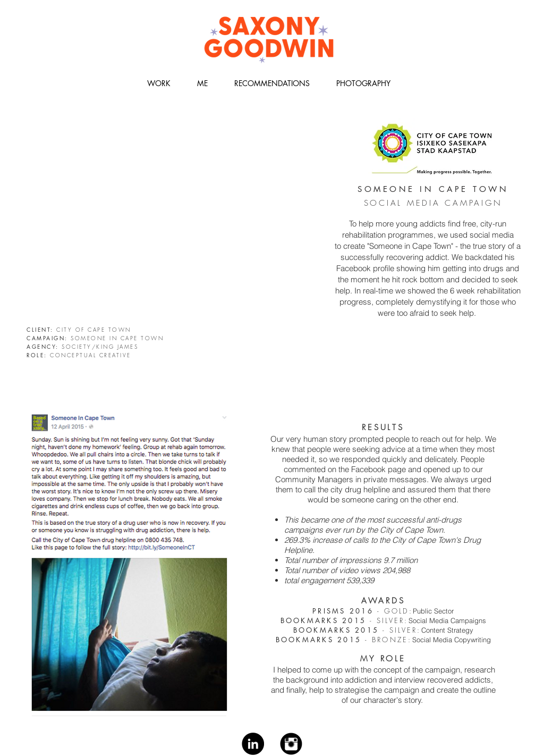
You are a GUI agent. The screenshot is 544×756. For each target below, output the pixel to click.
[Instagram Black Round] (291, 744)
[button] (159, 83)
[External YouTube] (175, 219)
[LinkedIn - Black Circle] (253, 744)
